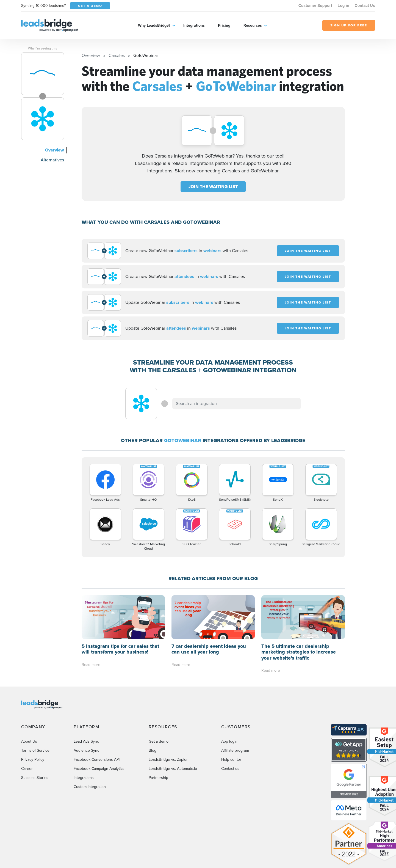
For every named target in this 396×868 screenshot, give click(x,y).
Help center (231, 760)
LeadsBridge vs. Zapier (168, 760)
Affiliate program (235, 750)
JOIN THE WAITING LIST (213, 187)
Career (27, 769)
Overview (55, 150)
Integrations (194, 25)
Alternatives (52, 160)
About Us (29, 741)
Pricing (224, 25)
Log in (344, 5)
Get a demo (159, 741)
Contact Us (365, 5)
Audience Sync (86, 750)
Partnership (158, 778)
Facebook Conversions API (97, 760)
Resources (253, 25)
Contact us (230, 769)
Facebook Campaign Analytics (99, 769)
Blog (153, 750)
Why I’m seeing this (43, 48)
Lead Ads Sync (86, 741)
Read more (91, 665)
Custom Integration (90, 787)
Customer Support (315, 5)
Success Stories (35, 778)
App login (229, 741)
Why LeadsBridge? (154, 25)
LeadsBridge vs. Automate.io (173, 769)
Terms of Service (35, 750)
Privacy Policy (33, 760)
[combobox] (237, 404)
